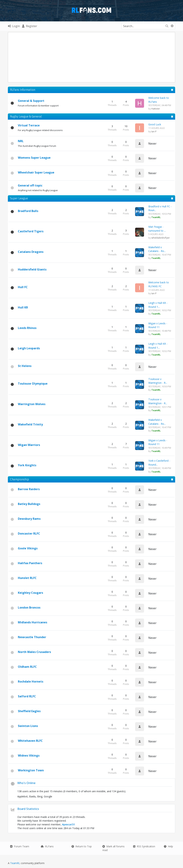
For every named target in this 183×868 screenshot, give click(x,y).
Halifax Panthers (30, 563)
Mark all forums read (113, 848)
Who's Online (26, 783)
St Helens (25, 366)
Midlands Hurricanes (33, 622)
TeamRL (15, 863)
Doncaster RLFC (29, 533)
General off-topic (30, 185)
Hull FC (23, 287)
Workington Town (31, 770)
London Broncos (29, 607)
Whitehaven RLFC (30, 741)
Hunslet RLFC (27, 578)
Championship (19, 479)
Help (168, 846)
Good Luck (155, 124)
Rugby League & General (26, 116)
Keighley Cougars (30, 593)
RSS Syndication (144, 846)
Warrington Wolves (32, 404)
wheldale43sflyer (161, 238)
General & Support (31, 101)
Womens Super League (34, 158)
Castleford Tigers (31, 231)
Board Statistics (28, 809)
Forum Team (20, 846)
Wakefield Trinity (30, 424)
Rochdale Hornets (31, 681)
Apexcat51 (69, 824)
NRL (21, 141)
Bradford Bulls (28, 211)
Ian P (154, 131)
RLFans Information (23, 90)
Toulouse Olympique (33, 384)
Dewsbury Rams (29, 519)
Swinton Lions (28, 726)
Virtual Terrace (29, 125)
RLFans (47, 846)
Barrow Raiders (29, 489)
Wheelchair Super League (36, 172)
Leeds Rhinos (27, 328)
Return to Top (82, 846)
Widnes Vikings (29, 755)
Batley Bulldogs (29, 504)
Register (30, 26)
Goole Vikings (28, 548)
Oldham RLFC (27, 667)
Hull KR (23, 307)
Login (14, 26)
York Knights (27, 465)
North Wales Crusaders (34, 652)
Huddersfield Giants (32, 269)
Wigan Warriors (29, 445)
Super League (19, 198)
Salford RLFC (27, 696)
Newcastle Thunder (32, 637)
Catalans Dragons (31, 252)
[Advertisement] (96, 57)
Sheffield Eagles (29, 711)
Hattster (156, 109)
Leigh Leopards (29, 348)
